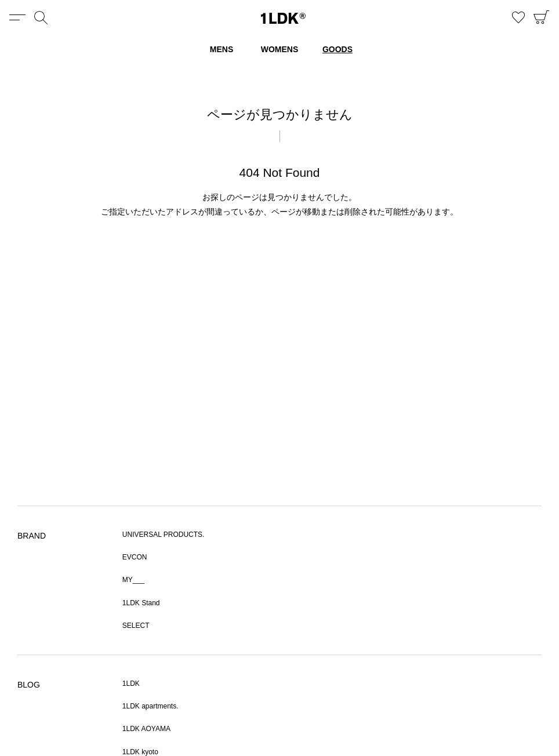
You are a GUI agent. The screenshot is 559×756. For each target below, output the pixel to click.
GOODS (337, 49)
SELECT (136, 626)
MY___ (133, 580)
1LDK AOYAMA (146, 729)
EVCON (135, 557)
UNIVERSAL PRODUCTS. (164, 535)
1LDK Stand (141, 603)
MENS (222, 49)
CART (542, 17)
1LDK (283, 18)
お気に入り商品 (518, 17)
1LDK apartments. (150, 706)
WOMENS (280, 49)
